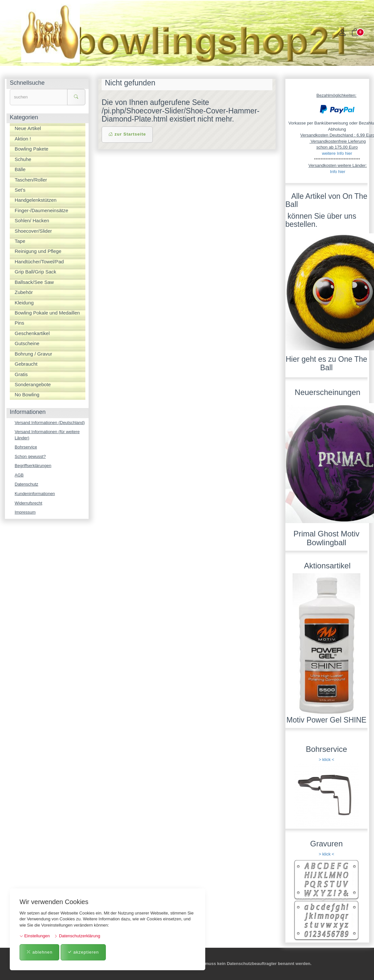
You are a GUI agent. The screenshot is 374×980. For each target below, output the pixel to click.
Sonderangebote (33, 384)
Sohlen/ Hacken (32, 220)
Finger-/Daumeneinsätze (41, 210)
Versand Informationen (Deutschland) (50, 423)
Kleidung (24, 303)
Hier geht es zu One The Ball (326, 363)
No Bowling (27, 395)
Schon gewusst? (30, 456)
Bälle (20, 169)
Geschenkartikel (32, 333)
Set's (20, 190)
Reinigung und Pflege (38, 251)
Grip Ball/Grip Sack (36, 272)
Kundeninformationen (35, 494)
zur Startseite (127, 134)
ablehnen (39, 952)
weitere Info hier (337, 153)
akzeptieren (83, 952)
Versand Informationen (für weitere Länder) (47, 435)
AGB (19, 475)
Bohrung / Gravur (33, 354)
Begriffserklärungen (33, 466)
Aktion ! (23, 139)
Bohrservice (26, 447)
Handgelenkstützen (36, 200)
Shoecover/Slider (33, 231)
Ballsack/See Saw (34, 282)
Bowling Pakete (31, 149)
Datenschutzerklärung (77, 936)
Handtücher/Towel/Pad (39, 262)
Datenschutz (26, 484)
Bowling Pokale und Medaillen (47, 313)
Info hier (338, 172)
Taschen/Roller (31, 180)
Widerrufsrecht (29, 503)
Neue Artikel (28, 128)
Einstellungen (35, 936)
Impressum (25, 512)
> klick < (326, 760)
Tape (20, 241)
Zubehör (24, 292)
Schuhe (23, 159)
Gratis (21, 374)
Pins (19, 323)
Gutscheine (27, 343)
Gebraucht (26, 364)
